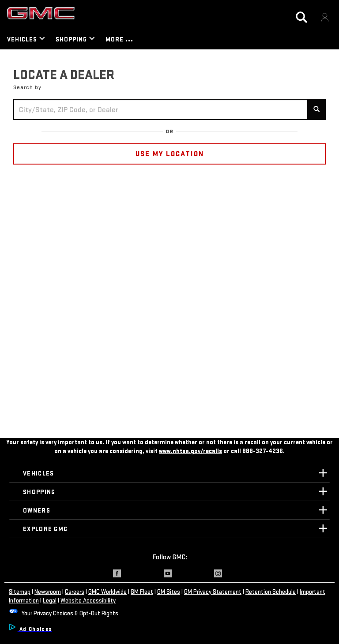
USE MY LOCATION (170, 154)
